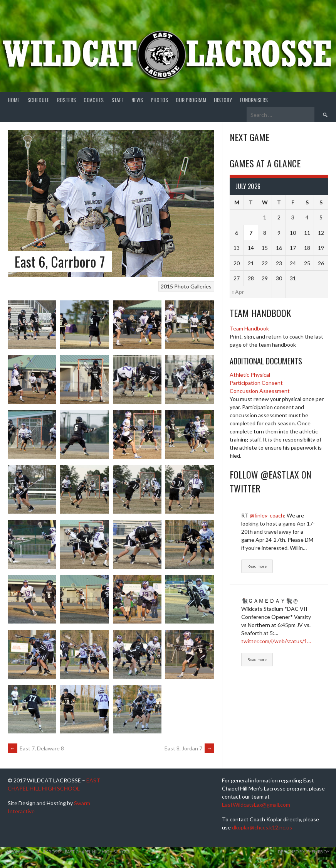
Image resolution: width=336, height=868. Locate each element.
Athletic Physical (250, 375)
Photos (159, 100)
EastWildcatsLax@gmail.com (256, 805)
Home (14, 100)
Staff (118, 100)
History (223, 100)
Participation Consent (256, 383)
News (137, 100)
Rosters (66, 100)
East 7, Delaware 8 (36, 748)
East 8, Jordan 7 (189, 748)
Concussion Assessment (260, 391)
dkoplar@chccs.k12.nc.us (262, 827)
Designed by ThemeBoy (304, 852)
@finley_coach (267, 515)
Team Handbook (249, 328)
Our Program (191, 100)
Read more (257, 566)
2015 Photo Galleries (186, 286)
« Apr (238, 292)
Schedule (38, 100)
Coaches (94, 100)
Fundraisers (254, 100)
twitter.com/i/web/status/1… (276, 641)
